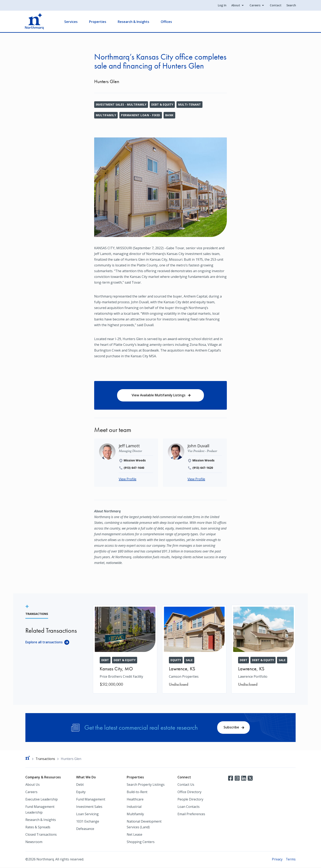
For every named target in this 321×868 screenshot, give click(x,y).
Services (71, 22)
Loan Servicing (87, 815)
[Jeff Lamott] (129, 446)
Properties (98, 22)
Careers (255, 5)
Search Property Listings (146, 785)
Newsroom (34, 843)
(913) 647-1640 (134, 468)
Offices (167, 22)
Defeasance (85, 830)
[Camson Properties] (194, 650)
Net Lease (135, 835)
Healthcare (135, 800)
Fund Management (91, 800)
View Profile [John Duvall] (197, 479)
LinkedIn (244, 779)
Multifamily (106, 115)
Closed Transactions (41, 835)
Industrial (134, 807)
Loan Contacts (189, 807)
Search (291, 5)
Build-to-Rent (137, 793)
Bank (170, 115)
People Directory (190, 800)
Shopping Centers (141, 843)
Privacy (277, 860)
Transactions (46, 759)
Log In (222, 5)
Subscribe (231, 728)
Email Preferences (191, 815)
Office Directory (189, 793)
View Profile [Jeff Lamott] (128, 479)
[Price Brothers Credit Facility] (125, 650)
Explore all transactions (44, 643)
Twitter (250, 779)
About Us (33, 785)
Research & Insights (134, 22)
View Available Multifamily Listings (158, 395)
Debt (80, 785)
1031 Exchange (88, 822)
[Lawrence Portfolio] (263, 650)
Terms (291, 860)
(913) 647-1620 (203, 468)
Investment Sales (89, 807)
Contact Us (186, 785)
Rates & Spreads (38, 828)
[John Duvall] (198, 446)
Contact (275, 5)
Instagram (237, 779)
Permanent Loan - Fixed (141, 115)
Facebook (231, 779)
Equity (81, 793)
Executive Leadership (42, 800)
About (235, 5)
